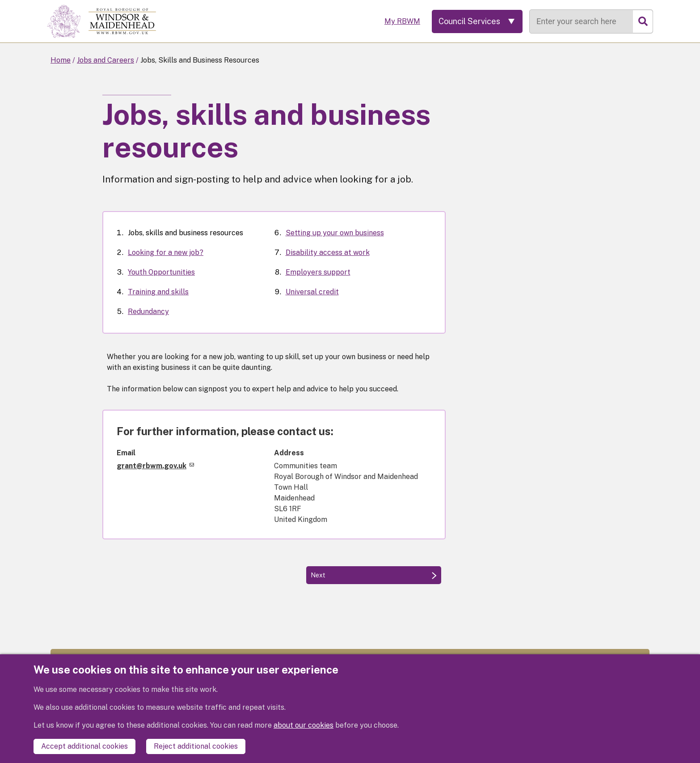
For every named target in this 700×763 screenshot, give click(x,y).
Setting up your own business (335, 233)
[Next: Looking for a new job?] (374, 575)
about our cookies (304, 725)
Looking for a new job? (166, 252)
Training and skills (158, 292)
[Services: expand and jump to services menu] (477, 21)
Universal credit (312, 292)
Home (61, 60)
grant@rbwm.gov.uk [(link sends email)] (155, 466)
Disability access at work (328, 252)
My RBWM (402, 21)
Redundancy (148, 312)
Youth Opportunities (161, 272)
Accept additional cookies (84, 746)
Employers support (318, 272)
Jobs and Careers (105, 60)
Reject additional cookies (196, 746)
